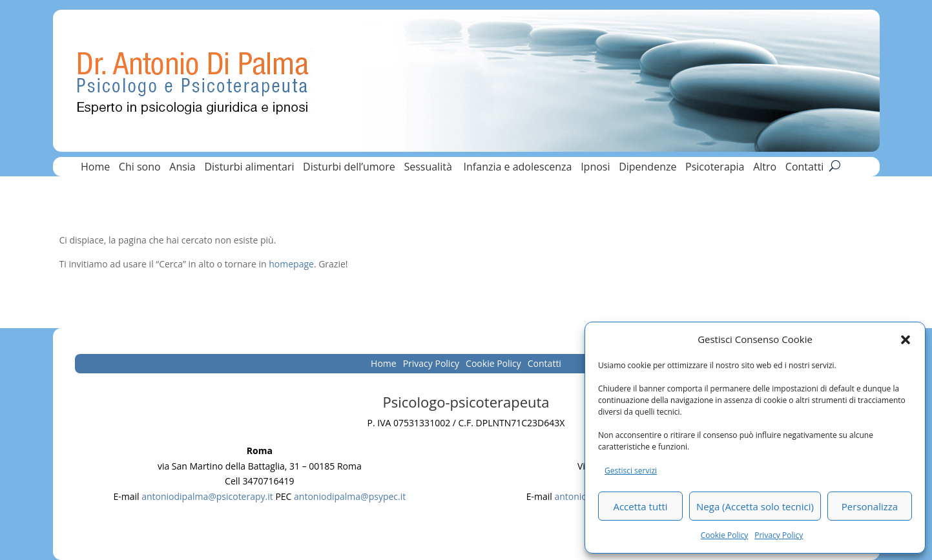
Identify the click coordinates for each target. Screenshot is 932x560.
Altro (765, 168)
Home (95, 168)
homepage (291, 264)
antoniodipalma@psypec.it (350, 496)
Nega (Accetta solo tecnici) (755, 506)
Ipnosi (595, 168)
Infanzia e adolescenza (518, 168)
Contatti (805, 168)
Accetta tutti (640, 506)
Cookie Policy (724, 535)
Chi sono (140, 168)
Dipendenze (647, 168)
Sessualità (429, 168)
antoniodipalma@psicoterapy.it (207, 496)
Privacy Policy (779, 535)
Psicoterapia (715, 168)
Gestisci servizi (631, 471)
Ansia (182, 168)
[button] (906, 340)
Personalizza (870, 506)
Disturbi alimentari (249, 168)
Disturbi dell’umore (349, 168)
